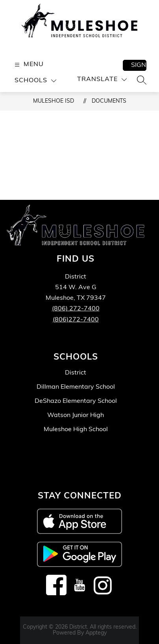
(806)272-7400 (76, 320)
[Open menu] (28, 65)
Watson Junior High (76, 415)
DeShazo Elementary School (76, 401)
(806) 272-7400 (76, 309)
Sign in (139, 65)
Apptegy (96, 633)
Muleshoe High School (76, 430)
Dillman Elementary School (76, 387)
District (76, 373)
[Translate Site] (102, 80)
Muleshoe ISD (54, 101)
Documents (109, 101)
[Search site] (142, 80)
